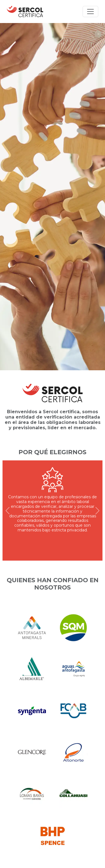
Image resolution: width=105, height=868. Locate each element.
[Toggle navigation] (90, 12)
